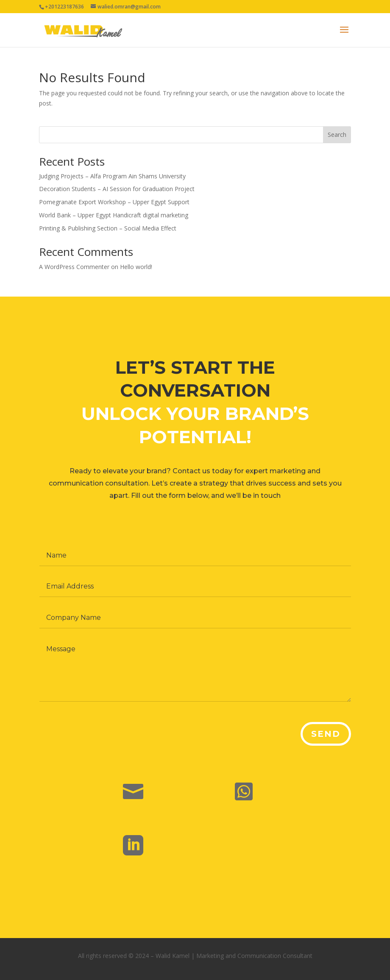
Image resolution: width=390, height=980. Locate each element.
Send (324, 736)
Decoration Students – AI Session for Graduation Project (117, 189)
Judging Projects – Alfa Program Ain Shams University (112, 176)
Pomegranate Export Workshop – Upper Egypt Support (114, 202)
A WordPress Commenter (74, 267)
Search (337, 135)
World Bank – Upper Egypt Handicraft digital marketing (114, 215)
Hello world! (136, 267)
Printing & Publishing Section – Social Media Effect (108, 228)
